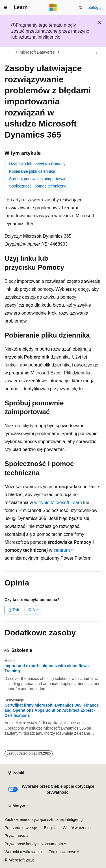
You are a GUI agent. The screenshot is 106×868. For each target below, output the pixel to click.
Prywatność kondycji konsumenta (34, 844)
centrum (62, 550)
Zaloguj (95, 7)
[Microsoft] (53, 8)
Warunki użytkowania (23, 852)
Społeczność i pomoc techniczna (38, 186)
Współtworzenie (77, 828)
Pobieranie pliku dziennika (32, 171)
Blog (48, 828)
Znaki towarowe (62, 852)
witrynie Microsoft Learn (58, 503)
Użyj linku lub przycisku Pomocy (37, 164)
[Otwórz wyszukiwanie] (81, 8)
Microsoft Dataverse (37, 52)
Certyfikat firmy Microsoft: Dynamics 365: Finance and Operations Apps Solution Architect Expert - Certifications (52, 710)
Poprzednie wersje (21, 828)
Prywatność (15, 836)
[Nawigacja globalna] (6, 8)
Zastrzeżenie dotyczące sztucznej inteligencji (44, 819)
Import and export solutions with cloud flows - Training (48, 668)
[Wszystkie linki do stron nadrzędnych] (9, 52)
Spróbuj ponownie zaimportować (38, 179)
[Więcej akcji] (97, 52)
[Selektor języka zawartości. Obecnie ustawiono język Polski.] (16, 773)
